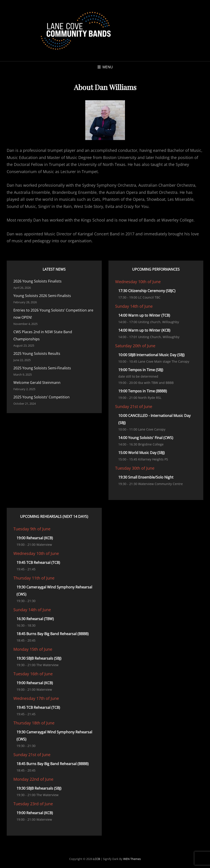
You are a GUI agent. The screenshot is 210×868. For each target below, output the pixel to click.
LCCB (97, 859)
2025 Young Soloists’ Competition (42, 397)
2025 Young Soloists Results (37, 353)
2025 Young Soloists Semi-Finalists (42, 368)
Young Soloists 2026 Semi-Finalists (42, 296)
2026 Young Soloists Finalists (37, 281)
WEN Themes (132, 859)
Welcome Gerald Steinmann (37, 383)
